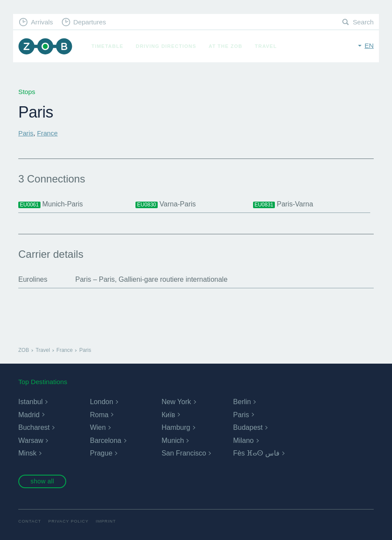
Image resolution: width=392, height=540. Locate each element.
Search (363, 22)
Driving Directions (166, 46)
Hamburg (176, 427)
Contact (30, 521)
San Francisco (184, 453)
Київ (168, 415)
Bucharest (34, 427)
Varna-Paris (166, 204)
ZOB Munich (45, 46)
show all (42, 481)
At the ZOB (226, 46)
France (47, 133)
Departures (90, 22)
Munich (173, 440)
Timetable (107, 46)
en (369, 46)
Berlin (242, 402)
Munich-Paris (51, 204)
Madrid (29, 415)
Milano (243, 440)
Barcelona (105, 440)
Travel (266, 46)
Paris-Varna (283, 204)
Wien (98, 427)
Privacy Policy (69, 521)
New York (176, 402)
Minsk (27, 453)
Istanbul (30, 402)
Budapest (248, 427)
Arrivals (42, 22)
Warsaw (31, 440)
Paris (26, 133)
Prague (101, 453)
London (101, 402)
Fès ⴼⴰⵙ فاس (256, 453)
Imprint (106, 521)
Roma (99, 415)
